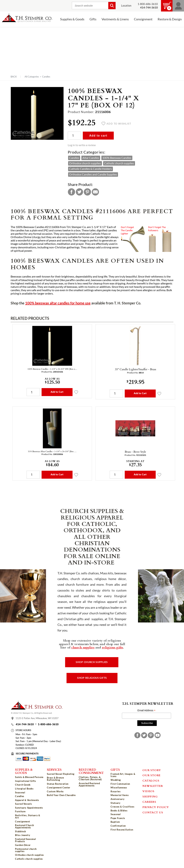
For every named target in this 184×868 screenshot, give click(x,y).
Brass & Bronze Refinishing (55, 779)
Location (126, 6)
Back (14, 77)
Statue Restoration (58, 784)
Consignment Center (59, 788)
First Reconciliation (122, 830)
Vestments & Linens (115, 19)
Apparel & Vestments (27, 800)
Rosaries (116, 791)
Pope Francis (118, 818)
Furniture (20, 811)
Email (95, 192)
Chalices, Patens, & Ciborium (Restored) (90, 778)
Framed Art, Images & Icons (123, 775)
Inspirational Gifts (25, 781)
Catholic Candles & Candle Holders (90, 169)
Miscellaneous (119, 788)
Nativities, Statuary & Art (28, 816)
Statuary (115, 803)
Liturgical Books (24, 789)
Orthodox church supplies (85, 163)
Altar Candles (91, 158)
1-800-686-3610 (148, 4)
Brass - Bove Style (135, 452)
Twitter (79, 192)
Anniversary (117, 799)
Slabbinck (21, 831)
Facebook (71, 192)
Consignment (143, 19)
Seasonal (20, 792)
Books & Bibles (119, 811)
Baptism (115, 822)
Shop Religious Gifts (92, 678)
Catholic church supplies (119, 163)
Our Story (152, 770)
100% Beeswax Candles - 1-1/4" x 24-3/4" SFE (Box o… (52, 369)
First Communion (120, 784)
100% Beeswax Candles (117, 158)
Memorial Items (120, 795)
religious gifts (112, 647)
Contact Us (153, 812)
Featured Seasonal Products (25, 840)
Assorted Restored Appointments (89, 784)
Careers (149, 802)
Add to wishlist (116, 124)
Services (54, 769)
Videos (148, 791)
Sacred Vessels (23, 804)
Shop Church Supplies (92, 662)
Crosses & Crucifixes (122, 807)
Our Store (151, 775)
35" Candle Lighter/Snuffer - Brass (135, 369)
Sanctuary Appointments (29, 808)
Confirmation (118, 826)
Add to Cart (57, 392)
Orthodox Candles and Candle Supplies (93, 174)
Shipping (150, 796)
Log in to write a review (82, 145)
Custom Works (55, 791)
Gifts (93, 19)
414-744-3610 (25, 724)
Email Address (146, 710)
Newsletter (153, 786)
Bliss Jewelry (23, 835)
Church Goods (23, 785)
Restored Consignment (91, 771)
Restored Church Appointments (25, 826)
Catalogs (151, 780)
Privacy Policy (156, 807)
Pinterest (87, 192)
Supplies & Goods (72, 19)
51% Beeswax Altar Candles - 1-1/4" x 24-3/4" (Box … (52, 451)
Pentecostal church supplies (26, 850)
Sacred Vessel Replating (61, 774)
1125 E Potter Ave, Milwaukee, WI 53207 (37, 718)
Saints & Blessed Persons (29, 777)
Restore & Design (170, 19)
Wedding (116, 780)
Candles (46, 77)
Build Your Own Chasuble (61, 795)
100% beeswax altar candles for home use (58, 303)
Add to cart (98, 136)
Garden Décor (23, 845)
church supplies (83, 647)
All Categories (32, 77)
